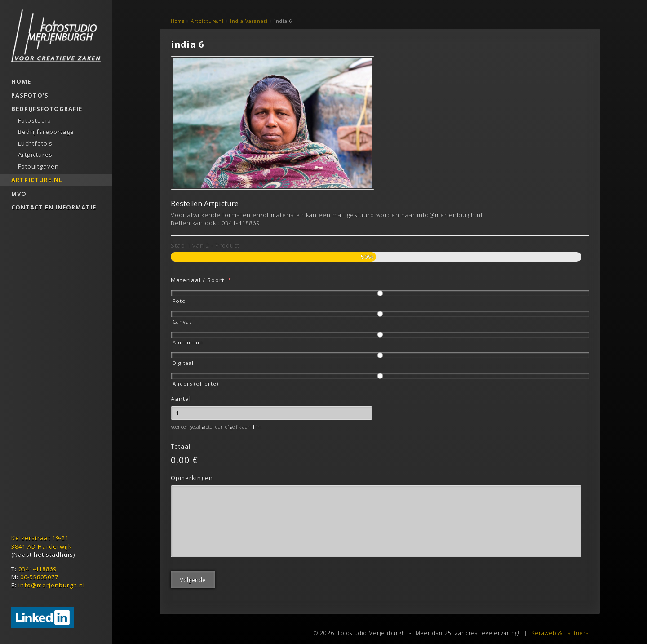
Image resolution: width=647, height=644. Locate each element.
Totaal (181, 443)
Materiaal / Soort (201, 276)
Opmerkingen (192, 474)
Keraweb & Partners (560, 622)
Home (178, 21)
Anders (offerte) (195, 380)
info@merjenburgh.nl (52, 585)
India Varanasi (249, 21)
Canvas (182, 318)
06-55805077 (39, 577)
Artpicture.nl (207, 21)
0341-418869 (38, 569)
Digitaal (183, 359)
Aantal (181, 395)
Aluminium (188, 339)
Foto (179, 297)
